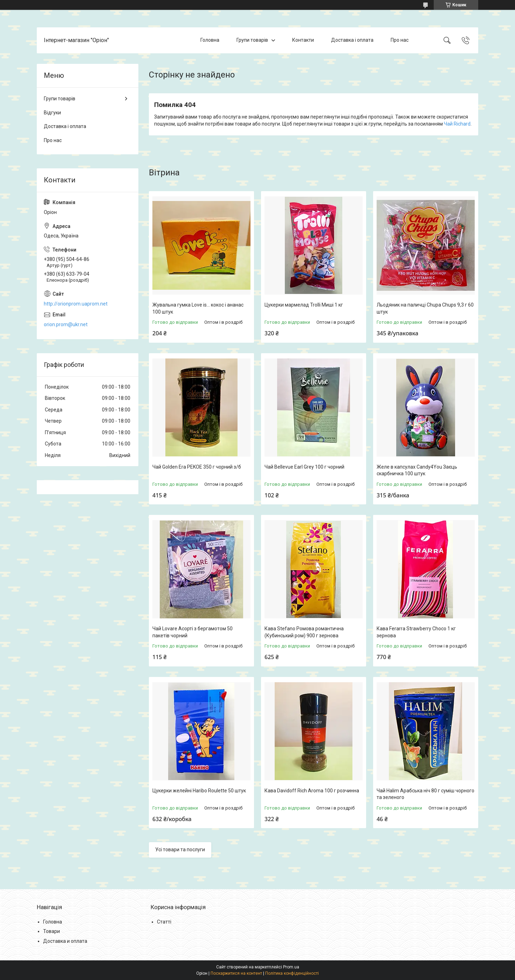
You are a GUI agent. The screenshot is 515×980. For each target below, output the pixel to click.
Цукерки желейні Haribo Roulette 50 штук (199, 791)
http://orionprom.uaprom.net (76, 304)
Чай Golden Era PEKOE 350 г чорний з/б (197, 467)
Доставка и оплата (65, 941)
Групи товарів (252, 40)
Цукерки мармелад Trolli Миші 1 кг (304, 305)
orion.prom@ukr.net (66, 324)
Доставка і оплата (352, 40)
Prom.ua (291, 967)
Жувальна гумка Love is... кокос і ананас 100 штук (198, 308)
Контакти (303, 40)
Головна (210, 40)
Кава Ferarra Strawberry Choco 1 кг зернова (416, 632)
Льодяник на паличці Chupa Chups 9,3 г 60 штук (425, 308)
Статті (164, 922)
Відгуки (52, 113)
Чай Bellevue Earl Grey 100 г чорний (304, 467)
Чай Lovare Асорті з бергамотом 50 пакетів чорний (193, 632)
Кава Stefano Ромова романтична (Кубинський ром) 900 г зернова (304, 632)
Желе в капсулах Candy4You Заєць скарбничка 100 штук (417, 470)
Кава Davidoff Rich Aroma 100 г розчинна (312, 791)
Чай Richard (457, 124)
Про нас (400, 40)
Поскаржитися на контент (236, 973)
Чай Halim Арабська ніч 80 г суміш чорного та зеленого (425, 794)
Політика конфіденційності (292, 973)
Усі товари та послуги (180, 850)
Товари (51, 931)
